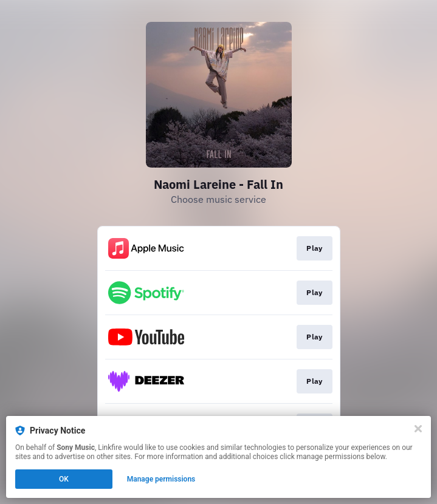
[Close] (418, 429)
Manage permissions (161, 479)
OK (64, 479)
